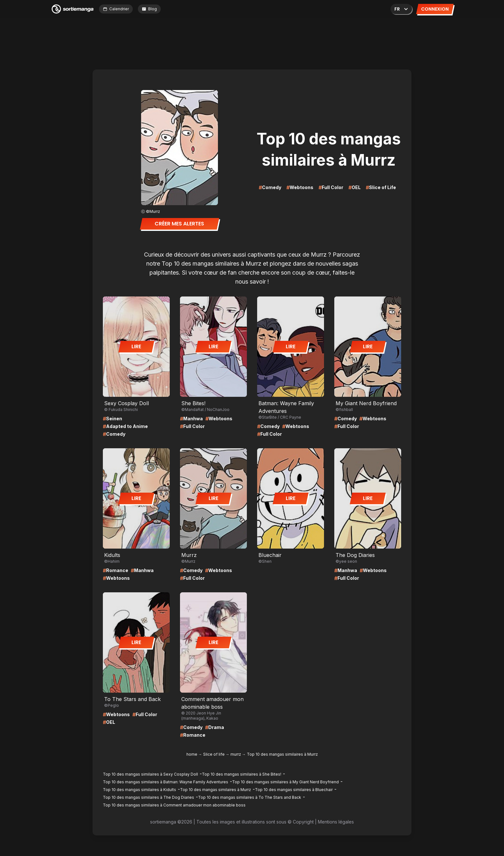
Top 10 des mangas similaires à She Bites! (242, 774)
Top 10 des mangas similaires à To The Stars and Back (250, 797)
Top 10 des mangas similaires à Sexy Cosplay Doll (150, 774)
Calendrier (116, 9)
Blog (149, 9)
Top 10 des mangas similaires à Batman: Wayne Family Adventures (166, 782)
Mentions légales (336, 822)
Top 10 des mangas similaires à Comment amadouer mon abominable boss (174, 805)
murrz (236, 754)
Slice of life (214, 754)
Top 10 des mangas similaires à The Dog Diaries (148, 797)
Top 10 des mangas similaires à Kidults (139, 790)
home (192, 754)
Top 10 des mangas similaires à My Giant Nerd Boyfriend (285, 782)
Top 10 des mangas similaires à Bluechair (294, 790)
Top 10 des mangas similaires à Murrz (216, 790)
